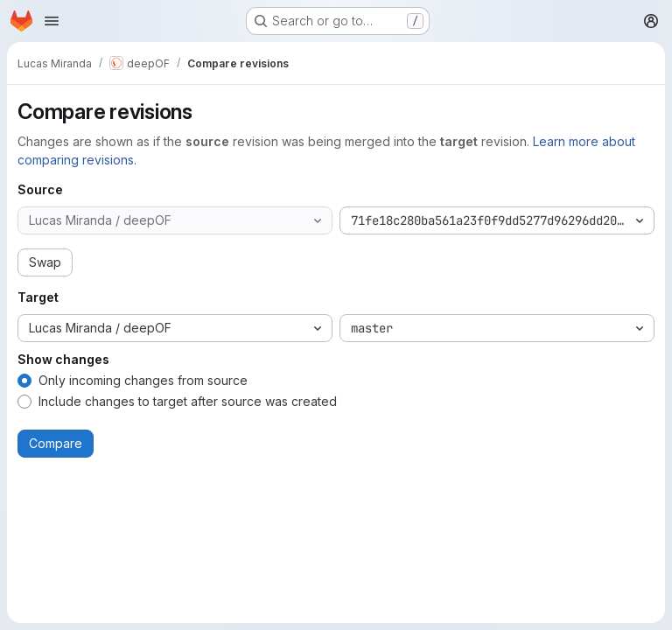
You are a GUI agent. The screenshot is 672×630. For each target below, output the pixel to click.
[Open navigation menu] (52, 21)
